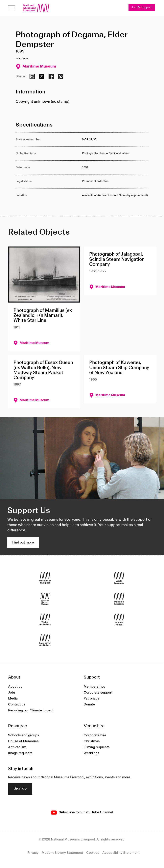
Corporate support (98, 693)
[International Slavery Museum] (45, 599)
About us (15, 687)
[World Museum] (119, 578)
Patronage (92, 699)
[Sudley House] (119, 619)
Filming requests (97, 747)
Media (13, 699)
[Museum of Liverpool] (45, 578)
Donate (89, 704)
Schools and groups (24, 735)
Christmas (92, 741)
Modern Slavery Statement (62, 853)
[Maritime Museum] (119, 599)
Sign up (20, 789)
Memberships (94, 687)
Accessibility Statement (121, 853)
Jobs (12, 693)
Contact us (17, 704)
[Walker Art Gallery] (45, 619)
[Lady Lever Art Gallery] (45, 640)
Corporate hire (95, 735)
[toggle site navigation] (11, 8)
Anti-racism (17, 747)
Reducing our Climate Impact (31, 710)
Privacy (33, 853)
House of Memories (23, 741)
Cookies (93, 853)
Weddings (92, 753)
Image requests (20, 753)
